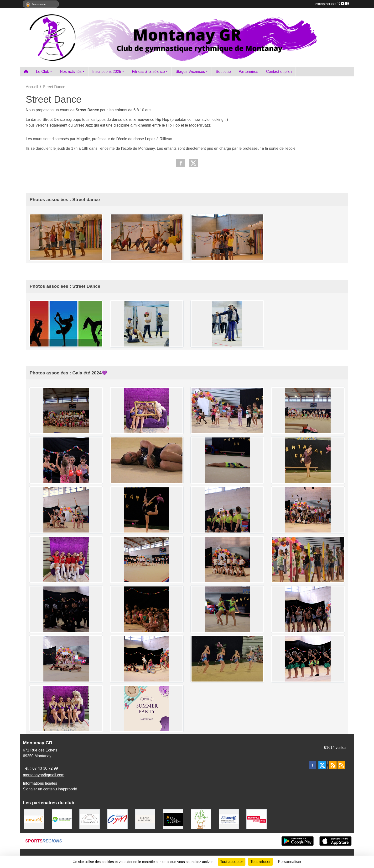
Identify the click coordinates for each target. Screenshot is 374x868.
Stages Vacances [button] (190, 72)
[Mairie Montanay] (62, 819)
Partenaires (249, 72)
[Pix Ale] (34, 819)
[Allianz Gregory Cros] (229, 819)
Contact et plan (279, 72)
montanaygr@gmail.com (44, 775)
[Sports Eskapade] (173, 819)
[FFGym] (117, 819)
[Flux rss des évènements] (341, 765)
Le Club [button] (43, 72)
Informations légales (40, 783)
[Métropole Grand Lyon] (257, 819)
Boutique (223, 72)
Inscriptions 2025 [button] (107, 72)
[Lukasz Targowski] (145, 819)
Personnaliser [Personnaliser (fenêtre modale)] (290, 862)
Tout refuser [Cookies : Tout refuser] (260, 862)
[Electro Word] (90, 819)
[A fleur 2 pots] (201, 819)
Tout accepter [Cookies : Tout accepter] (232, 862)
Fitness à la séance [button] (148, 72)
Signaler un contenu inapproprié (50, 789)
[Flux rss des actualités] (333, 765)
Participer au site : (332, 4)
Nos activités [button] (71, 72)
